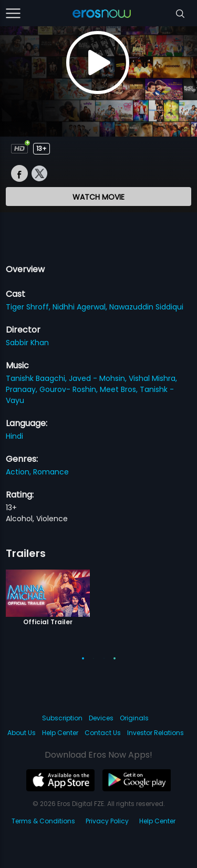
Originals (134, 718)
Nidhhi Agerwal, (81, 307)
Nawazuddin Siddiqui (146, 307)
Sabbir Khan (27, 343)
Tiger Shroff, (29, 307)
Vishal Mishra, (153, 378)
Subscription (62, 718)
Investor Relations (155, 733)
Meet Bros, (120, 389)
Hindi (14, 436)
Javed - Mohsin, (99, 378)
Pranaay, (23, 389)
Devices (101, 718)
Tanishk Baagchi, (37, 378)
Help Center (60, 733)
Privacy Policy (107, 821)
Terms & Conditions (43, 821)
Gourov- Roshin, (70, 389)
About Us (22, 733)
